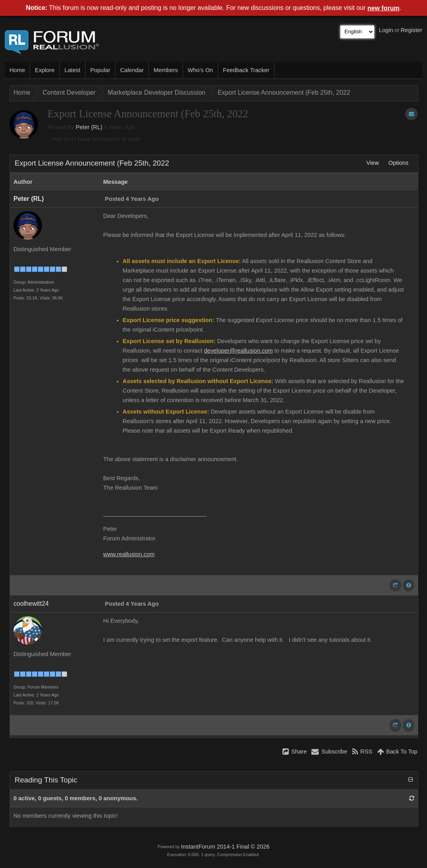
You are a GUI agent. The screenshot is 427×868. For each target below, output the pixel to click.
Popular (100, 70)
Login (386, 30)
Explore (45, 70)
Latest (72, 70)
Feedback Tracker (246, 70)
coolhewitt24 (31, 604)
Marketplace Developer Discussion (156, 93)
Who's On (200, 70)
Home (17, 70)
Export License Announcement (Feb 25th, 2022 (284, 93)
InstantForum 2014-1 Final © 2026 (225, 847)
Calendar (132, 70)
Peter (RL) (89, 127)
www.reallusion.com (129, 554)
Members (166, 70)
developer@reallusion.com (238, 351)
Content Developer (69, 93)
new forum (384, 8)
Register (411, 30)
